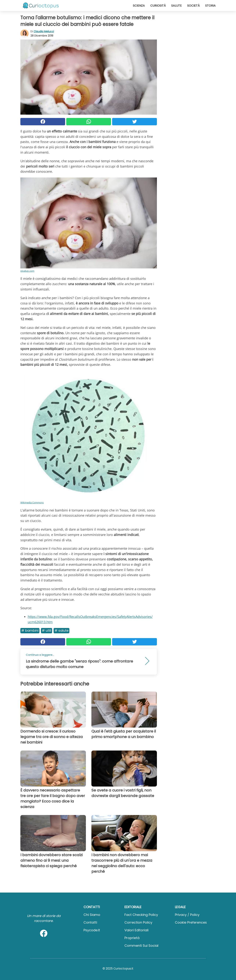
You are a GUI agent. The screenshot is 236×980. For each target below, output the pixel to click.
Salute (176, 6)
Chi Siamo (92, 915)
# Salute (61, 630)
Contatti (90, 922)
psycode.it (92, 930)
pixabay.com (27, 271)
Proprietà (132, 938)
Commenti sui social (141, 946)
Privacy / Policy (187, 915)
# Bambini (30, 630)
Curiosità (158, 6)
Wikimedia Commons (32, 502)
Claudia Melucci (44, 31)
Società (193, 6)
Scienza (139, 6)
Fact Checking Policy (141, 915)
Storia (210, 6)
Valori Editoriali (136, 930)
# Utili (47, 630)
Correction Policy (138, 922)
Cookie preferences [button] (191, 922)
